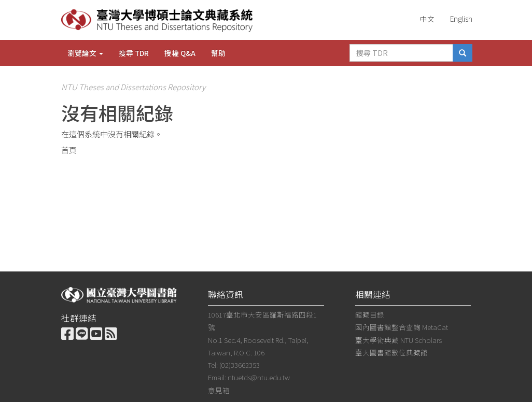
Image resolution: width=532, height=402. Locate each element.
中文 (427, 19)
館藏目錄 (370, 314)
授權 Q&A (180, 53)
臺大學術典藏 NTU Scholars (398, 340)
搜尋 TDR (134, 53)
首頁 (69, 150)
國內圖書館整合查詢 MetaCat (402, 327)
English (461, 19)
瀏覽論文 (85, 53)
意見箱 (219, 390)
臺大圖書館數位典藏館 (391, 352)
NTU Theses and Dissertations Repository (133, 87)
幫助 (218, 53)
